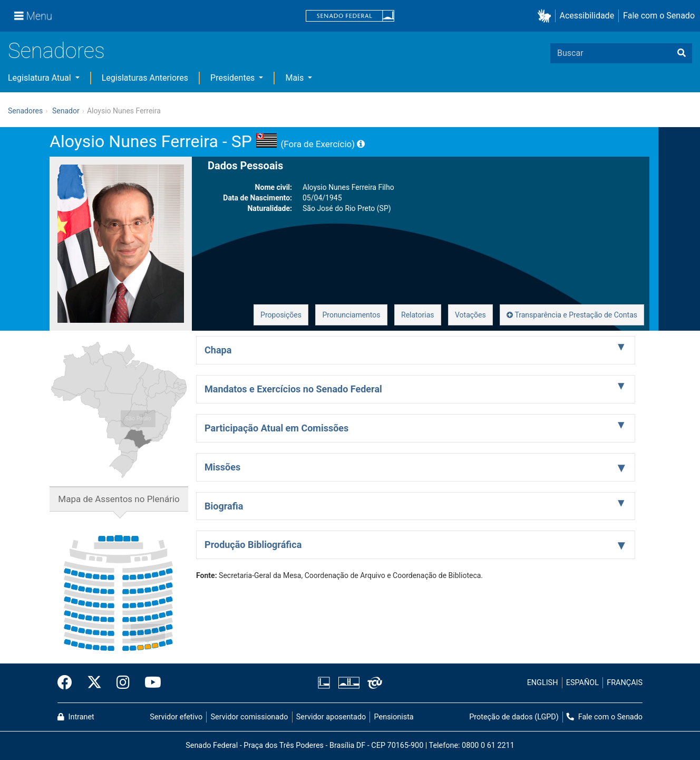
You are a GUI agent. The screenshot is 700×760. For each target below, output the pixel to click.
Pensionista (394, 717)
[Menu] (33, 16)
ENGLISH (543, 683)
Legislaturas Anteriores (145, 78)
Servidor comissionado (250, 717)
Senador (66, 111)
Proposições (281, 315)
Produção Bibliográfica (253, 545)
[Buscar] (682, 53)
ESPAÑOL (582, 683)
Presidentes (234, 78)
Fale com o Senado (659, 16)
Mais (295, 78)
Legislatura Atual (41, 78)
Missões (222, 467)
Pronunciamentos (351, 315)
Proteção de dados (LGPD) (514, 717)
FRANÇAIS (625, 683)
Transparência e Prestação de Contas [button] (572, 315)
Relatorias (418, 315)
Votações (470, 315)
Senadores (56, 51)
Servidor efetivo (176, 717)
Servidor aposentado (331, 717)
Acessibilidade (587, 16)
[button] (546, 16)
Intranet (76, 717)
